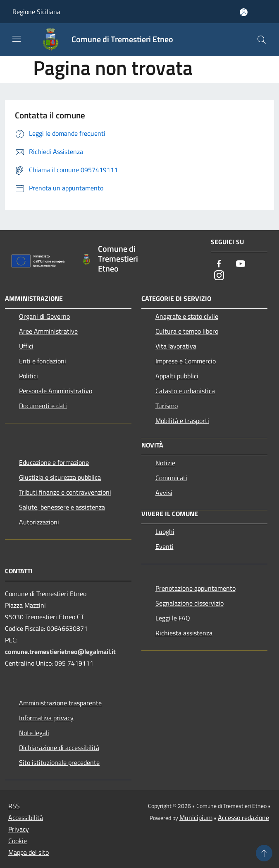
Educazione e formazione (54, 462)
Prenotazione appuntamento (196, 588)
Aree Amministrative (48, 331)
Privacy (19, 829)
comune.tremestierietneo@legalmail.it (60, 652)
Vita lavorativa (176, 346)
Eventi (165, 546)
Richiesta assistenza (184, 633)
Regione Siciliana (36, 12)
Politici (29, 376)
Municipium (196, 818)
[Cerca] (262, 40)
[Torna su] (264, 853)
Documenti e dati (43, 406)
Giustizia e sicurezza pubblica (60, 477)
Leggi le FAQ (173, 618)
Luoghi (165, 531)
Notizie (165, 463)
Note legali (34, 733)
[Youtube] (241, 264)
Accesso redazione (243, 818)
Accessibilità (26, 818)
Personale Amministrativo (56, 391)
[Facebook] (219, 264)
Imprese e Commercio (186, 361)
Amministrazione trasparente (60, 703)
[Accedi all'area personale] (244, 12)
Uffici (26, 346)
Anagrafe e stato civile (187, 316)
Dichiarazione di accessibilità (59, 748)
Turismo (167, 406)
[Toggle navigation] (17, 39)
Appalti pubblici (177, 376)
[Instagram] (219, 276)
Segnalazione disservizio (190, 603)
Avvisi (164, 493)
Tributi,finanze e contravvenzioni (65, 492)
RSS (14, 806)
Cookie (18, 841)
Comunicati (171, 478)
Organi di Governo (44, 316)
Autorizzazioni (39, 522)
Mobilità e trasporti (182, 421)
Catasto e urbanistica (185, 391)
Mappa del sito (29, 852)
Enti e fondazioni (43, 361)
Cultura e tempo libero (187, 331)
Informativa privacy (46, 718)
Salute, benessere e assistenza (62, 507)
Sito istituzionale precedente (59, 762)
